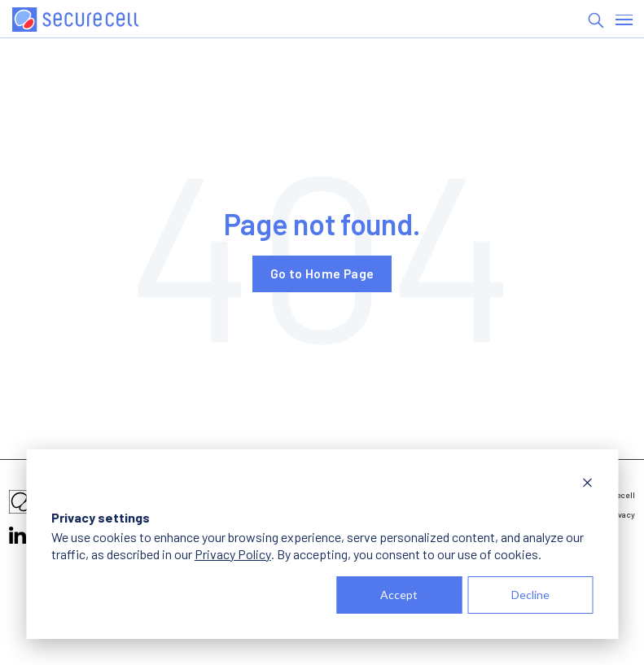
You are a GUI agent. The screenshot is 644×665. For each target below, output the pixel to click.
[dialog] (322, 544)
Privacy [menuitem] (621, 514)
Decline (530, 595)
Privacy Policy (233, 554)
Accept (399, 595)
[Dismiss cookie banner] (587, 485)
